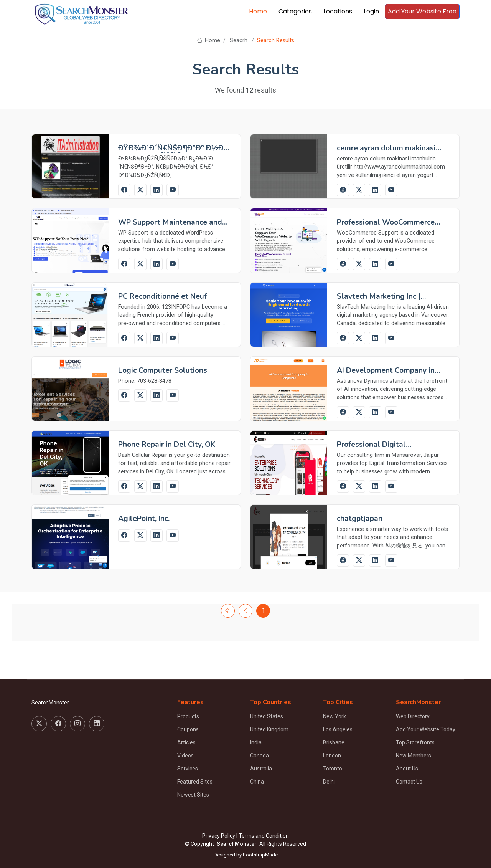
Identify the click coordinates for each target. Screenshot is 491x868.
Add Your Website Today (426, 729)
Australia (261, 769)
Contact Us (409, 782)
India (256, 742)
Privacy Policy (219, 836)
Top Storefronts (415, 742)
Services (188, 769)
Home (258, 11)
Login (371, 11)
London (332, 756)
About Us (407, 769)
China (257, 782)
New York (334, 716)
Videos (185, 756)
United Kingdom (269, 729)
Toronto (333, 769)
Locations (338, 11)
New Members (414, 756)
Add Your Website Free (422, 11)
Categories (295, 11)
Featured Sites (195, 782)
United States (267, 716)
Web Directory (413, 716)
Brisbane (334, 742)
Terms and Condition (264, 836)
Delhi (329, 782)
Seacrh (239, 41)
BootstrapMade (260, 855)
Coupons (188, 729)
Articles (186, 742)
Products (188, 716)
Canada (260, 756)
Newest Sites (193, 795)
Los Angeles (338, 729)
